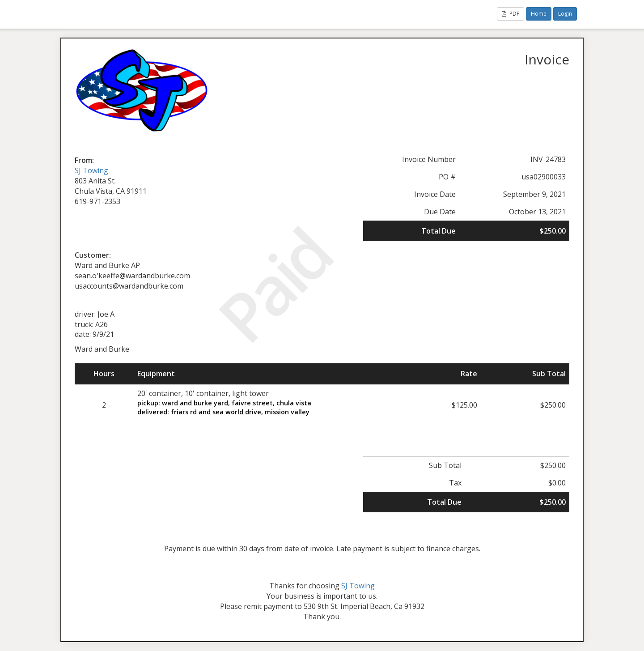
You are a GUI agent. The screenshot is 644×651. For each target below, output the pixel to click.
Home (539, 14)
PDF (511, 14)
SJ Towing (91, 170)
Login (565, 14)
